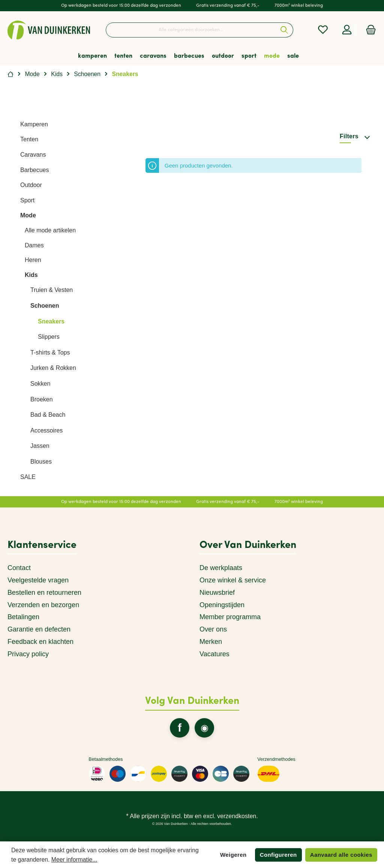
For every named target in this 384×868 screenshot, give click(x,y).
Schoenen (45, 306)
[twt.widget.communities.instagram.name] (204, 728)
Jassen (40, 446)
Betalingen (23, 617)
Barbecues (35, 170)
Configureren (278, 855)
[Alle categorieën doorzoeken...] (191, 30)
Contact (19, 568)
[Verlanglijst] (323, 30)
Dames (34, 245)
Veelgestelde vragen (38, 580)
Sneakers (51, 321)
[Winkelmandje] (369, 30)
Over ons (213, 629)
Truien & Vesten (52, 290)
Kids (31, 275)
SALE (28, 477)
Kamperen (34, 124)
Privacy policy (28, 654)
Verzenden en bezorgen (43, 605)
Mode (28, 215)
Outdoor (31, 185)
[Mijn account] (347, 30)
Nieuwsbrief (217, 593)
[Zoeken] (284, 30)
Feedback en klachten (40, 642)
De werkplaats (221, 568)
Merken (211, 642)
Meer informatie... (74, 860)
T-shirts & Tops (50, 352)
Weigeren (233, 855)
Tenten (29, 139)
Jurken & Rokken (53, 368)
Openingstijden (222, 605)
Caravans (33, 155)
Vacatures (214, 654)
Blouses (41, 462)
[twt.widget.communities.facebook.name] (180, 728)
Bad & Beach (48, 415)
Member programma (230, 617)
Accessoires (46, 430)
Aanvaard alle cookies (341, 855)
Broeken (42, 399)
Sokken (40, 384)
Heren (33, 260)
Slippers (49, 337)
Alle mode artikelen (50, 230)
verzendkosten (237, 816)
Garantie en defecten (39, 629)
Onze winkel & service (233, 580)
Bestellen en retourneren (44, 593)
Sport (27, 200)
